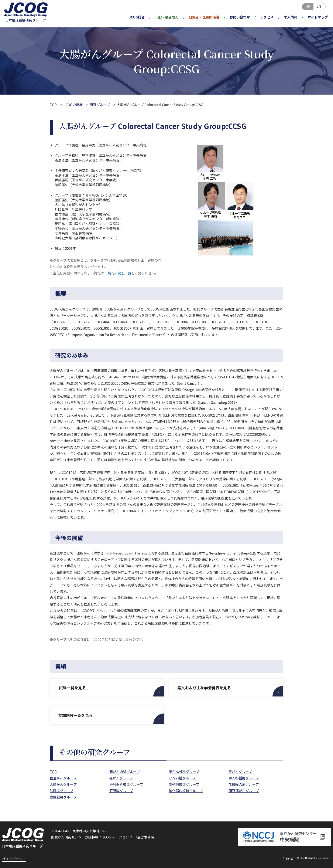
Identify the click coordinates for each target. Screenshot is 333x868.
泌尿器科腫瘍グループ (126, 784)
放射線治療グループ (244, 784)
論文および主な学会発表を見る (204, 688)
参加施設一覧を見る (75, 715)
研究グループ (100, 105)
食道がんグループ (63, 778)
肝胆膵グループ (121, 791)
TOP (53, 105)
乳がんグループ (121, 778)
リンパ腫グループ (182, 778)
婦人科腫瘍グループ (244, 778)
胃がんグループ (240, 772)
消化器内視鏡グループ (186, 791)
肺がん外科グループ (184, 772)
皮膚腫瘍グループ (63, 797)
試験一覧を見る (72, 688)
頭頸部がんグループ (244, 791)
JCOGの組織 (73, 105)
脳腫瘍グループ (61, 791)
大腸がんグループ (63, 784)
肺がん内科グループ (125, 772)
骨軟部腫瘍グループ (184, 784)
